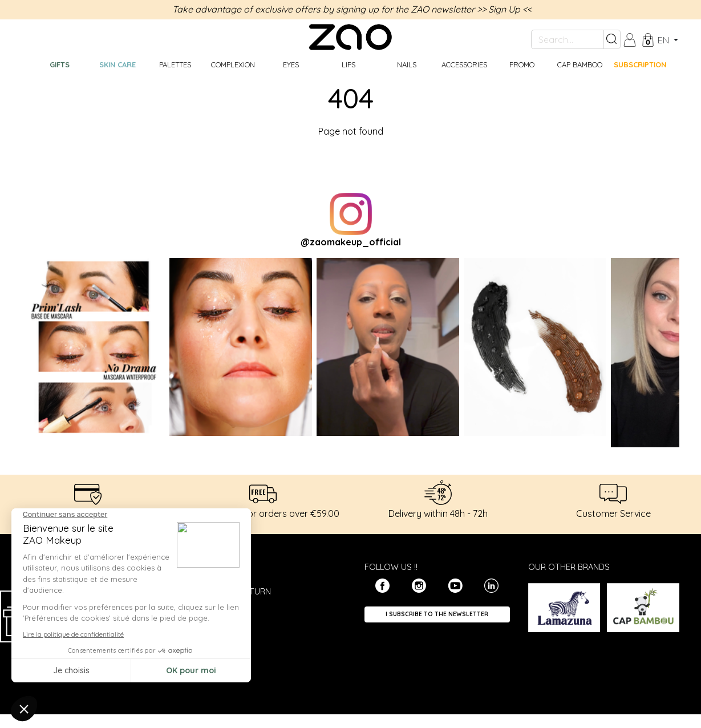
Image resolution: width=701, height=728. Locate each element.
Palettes (175, 64)
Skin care (117, 64)
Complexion (233, 64)
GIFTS (60, 64)
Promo (522, 64)
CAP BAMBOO (580, 64)
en (664, 40)
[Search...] (568, 39)
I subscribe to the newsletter (437, 614)
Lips (349, 64)
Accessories (464, 64)
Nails (407, 64)
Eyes (291, 64)
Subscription (640, 64)
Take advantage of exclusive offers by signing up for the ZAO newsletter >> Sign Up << (352, 9)
